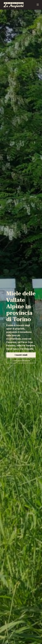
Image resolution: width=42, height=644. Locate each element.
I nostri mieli (21, 355)
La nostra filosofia (21, 361)
